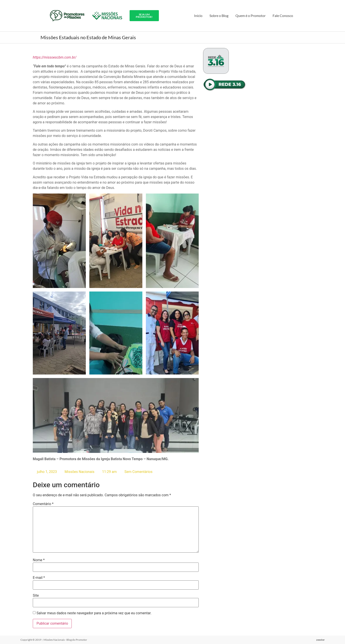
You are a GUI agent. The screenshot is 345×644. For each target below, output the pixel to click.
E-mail (39, 578)
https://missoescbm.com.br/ (55, 57)
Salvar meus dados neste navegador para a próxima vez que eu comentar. (94, 613)
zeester (320, 640)
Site (36, 595)
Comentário (43, 504)
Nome (39, 560)
